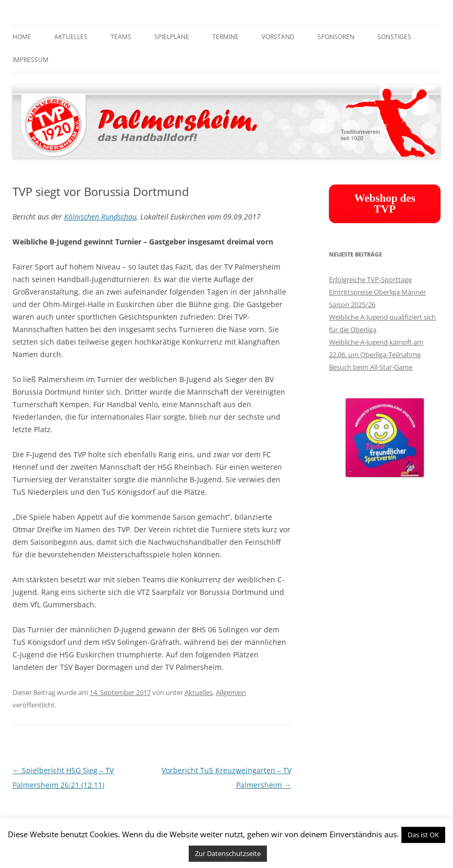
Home (22, 37)
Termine (225, 37)
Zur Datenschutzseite (228, 853)
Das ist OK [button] (423, 835)
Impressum (30, 60)
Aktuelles (71, 37)
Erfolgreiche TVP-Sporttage (370, 279)
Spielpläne (172, 37)
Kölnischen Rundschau (100, 217)
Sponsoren (336, 37)
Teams (121, 37)
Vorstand (278, 37)
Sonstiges (394, 37)
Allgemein (231, 692)
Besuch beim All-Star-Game (371, 367)
